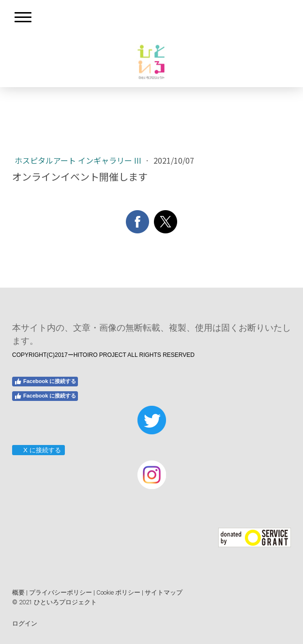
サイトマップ (164, 592)
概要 (18, 592)
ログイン (25, 623)
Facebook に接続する (45, 382)
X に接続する (38, 450)
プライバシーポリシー (61, 592)
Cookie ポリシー (118, 592)
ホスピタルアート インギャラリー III (79, 160)
